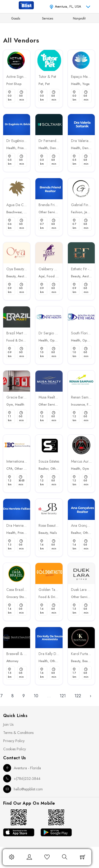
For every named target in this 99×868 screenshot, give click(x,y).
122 (78, 696)
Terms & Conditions (18, 733)
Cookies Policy (15, 749)
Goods (16, 18)
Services (48, 18)
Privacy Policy (14, 741)
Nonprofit (79, 18)
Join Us (8, 724)
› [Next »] (91, 696)
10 (36, 696)
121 (63, 696)
